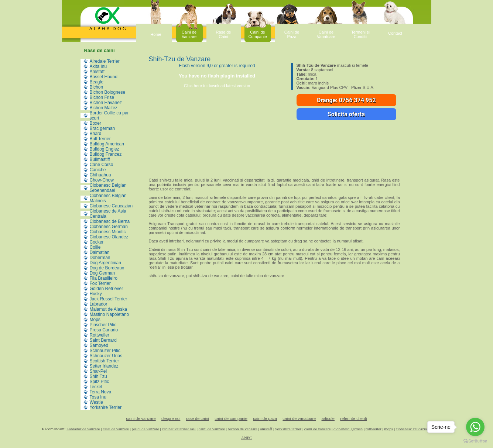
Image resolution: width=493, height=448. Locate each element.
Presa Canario (104, 330)
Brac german (102, 128)
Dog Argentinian (105, 263)
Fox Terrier (100, 283)
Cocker (97, 242)
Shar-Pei (98, 371)
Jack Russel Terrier (109, 299)
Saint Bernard (103, 340)
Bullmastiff (100, 159)
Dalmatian (100, 252)
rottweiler (374, 429)
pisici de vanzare (145, 429)
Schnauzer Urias (106, 356)
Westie (96, 402)
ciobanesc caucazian (412, 429)
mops (388, 429)
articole (328, 418)
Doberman (100, 258)
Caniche (98, 170)
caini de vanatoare (299, 418)
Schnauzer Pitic (105, 351)
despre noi (171, 418)
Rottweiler (100, 335)
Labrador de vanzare (83, 429)
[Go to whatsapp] (475, 427)
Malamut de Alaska (108, 309)
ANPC (246, 438)
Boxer (95, 123)
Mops (95, 320)
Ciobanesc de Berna (110, 221)
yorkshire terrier (288, 429)
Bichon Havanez (106, 103)
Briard (96, 134)
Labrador (99, 304)
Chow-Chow (102, 180)
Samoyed (99, 345)
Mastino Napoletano (109, 314)
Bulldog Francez (106, 154)
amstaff (266, 429)
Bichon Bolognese (108, 92)
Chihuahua (100, 175)
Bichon (97, 87)
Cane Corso (102, 165)
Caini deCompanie (257, 34)
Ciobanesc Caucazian (111, 206)
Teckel (96, 387)
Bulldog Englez (105, 149)
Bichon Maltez (104, 108)
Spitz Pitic (100, 382)
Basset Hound (104, 77)
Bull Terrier (100, 139)
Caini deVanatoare (326, 34)
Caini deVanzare (189, 34)
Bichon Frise (102, 97)
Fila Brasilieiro (104, 278)
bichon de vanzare (243, 429)
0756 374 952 (357, 100)
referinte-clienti (353, 418)
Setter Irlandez (104, 366)
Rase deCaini (224, 34)
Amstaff (97, 72)
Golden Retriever (107, 289)
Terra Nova (101, 392)
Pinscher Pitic (103, 325)
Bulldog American (107, 144)
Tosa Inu (98, 397)
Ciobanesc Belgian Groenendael (108, 188)
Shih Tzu (98, 376)
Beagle (97, 82)
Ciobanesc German (109, 227)
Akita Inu (98, 66)
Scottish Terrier (105, 361)
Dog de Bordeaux (107, 268)
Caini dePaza (292, 34)
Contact (395, 33)
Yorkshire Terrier (106, 407)
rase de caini (198, 418)
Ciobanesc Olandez (109, 237)
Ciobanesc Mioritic (108, 232)
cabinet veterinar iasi (179, 429)
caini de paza (265, 418)
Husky (96, 294)
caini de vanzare (141, 418)
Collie (95, 247)
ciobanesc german (348, 429)
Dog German (102, 273)
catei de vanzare (116, 429)
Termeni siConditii (360, 34)
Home (156, 34)
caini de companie (231, 418)
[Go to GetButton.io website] (475, 441)
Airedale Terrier (105, 61)
